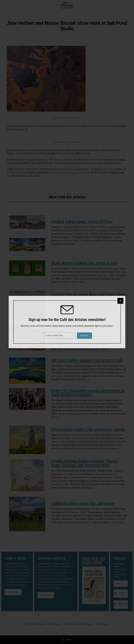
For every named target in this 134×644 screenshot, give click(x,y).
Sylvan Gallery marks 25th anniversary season (88, 429)
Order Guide (13, 592)
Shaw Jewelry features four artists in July (84, 263)
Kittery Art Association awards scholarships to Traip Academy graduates (88, 393)
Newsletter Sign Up (121, 604)
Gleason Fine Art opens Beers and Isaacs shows (89, 294)
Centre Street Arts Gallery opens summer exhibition (84, 328)
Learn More (46, 595)
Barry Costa (86, 624)
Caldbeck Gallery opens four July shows (83, 503)
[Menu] (67, 640)
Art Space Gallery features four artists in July (87, 360)
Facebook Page (121, 593)
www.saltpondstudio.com (70, 173)
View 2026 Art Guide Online (93, 560)
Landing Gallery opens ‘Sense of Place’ (82, 221)
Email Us (121, 584)
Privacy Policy (103, 624)
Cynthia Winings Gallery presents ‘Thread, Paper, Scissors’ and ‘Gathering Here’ (84, 463)
